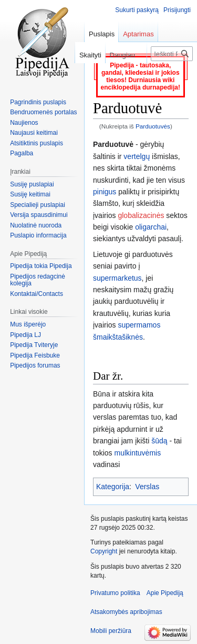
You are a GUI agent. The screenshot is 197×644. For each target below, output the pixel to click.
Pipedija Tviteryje (34, 345)
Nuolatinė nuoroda (36, 225)
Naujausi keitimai (34, 133)
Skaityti (88, 55)
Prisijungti (177, 10)
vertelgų (137, 156)
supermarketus (117, 278)
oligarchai (151, 227)
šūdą (159, 441)
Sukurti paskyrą (137, 10)
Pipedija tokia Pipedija (41, 266)
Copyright (104, 551)
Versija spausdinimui (39, 215)
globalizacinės (141, 215)
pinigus (105, 192)
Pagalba (22, 153)
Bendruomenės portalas (43, 112)
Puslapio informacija (38, 235)
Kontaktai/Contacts (37, 294)
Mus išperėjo (28, 324)
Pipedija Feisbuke (35, 355)
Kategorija (113, 487)
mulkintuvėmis (137, 453)
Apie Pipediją (165, 593)
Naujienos (24, 123)
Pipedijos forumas (35, 365)
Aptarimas (138, 34)
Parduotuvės (153, 126)
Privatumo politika (115, 593)
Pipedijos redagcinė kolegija (38, 280)
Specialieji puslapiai (38, 205)
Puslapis (102, 34)
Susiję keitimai (30, 194)
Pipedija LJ (25, 335)
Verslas (147, 487)
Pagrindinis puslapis (38, 102)
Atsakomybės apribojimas (126, 612)
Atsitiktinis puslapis (37, 143)
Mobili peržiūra (111, 631)
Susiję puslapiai (32, 184)
